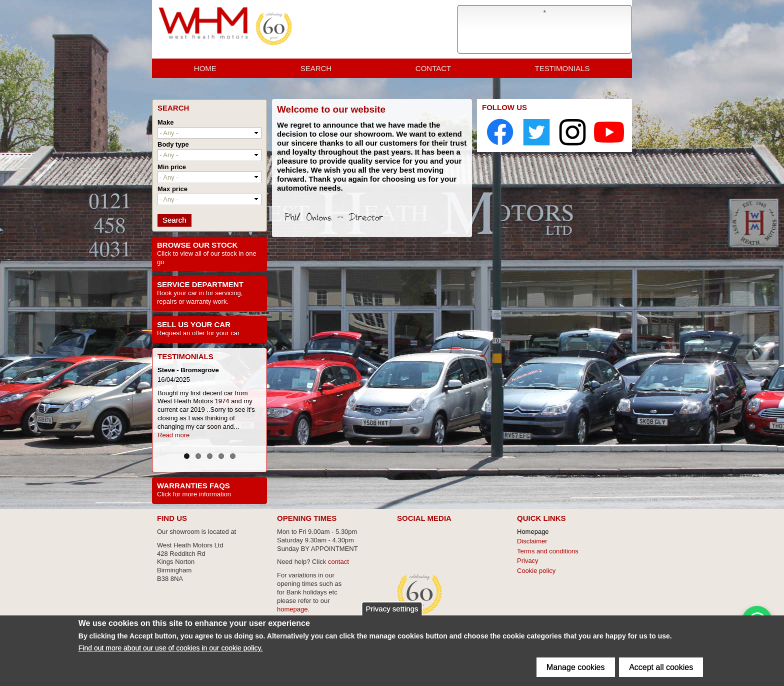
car (235, 333)
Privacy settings (392, 609)
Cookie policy (536, 569)
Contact (433, 70)
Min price (172, 167)
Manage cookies (576, 667)
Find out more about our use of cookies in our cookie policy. (171, 648)
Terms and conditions (548, 549)
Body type (173, 144)
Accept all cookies (661, 667)
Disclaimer (532, 539)
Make (166, 122)
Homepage (533, 530)
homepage (292, 607)
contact (338, 560)
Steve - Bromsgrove (188, 370)
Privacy (528, 559)
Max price (172, 189)
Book (165, 293)
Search (316, 70)
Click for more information (194, 492)
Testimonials (562, 70)
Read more (173, 435)
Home (205, 70)
